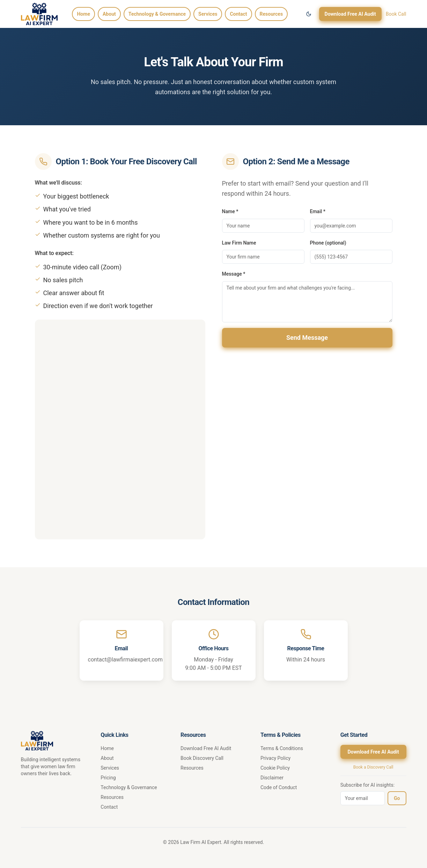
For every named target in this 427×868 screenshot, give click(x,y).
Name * (230, 211)
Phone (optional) (328, 243)
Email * (318, 211)
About (109, 14)
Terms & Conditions (282, 748)
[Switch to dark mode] (309, 14)
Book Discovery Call (202, 758)
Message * (234, 274)
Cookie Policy (275, 768)
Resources (271, 14)
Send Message (307, 338)
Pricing (108, 778)
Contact (238, 14)
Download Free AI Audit (350, 14)
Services (208, 14)
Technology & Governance (157, 14)
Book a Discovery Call (373, 767)
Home (83, 14)
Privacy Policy (275, 758)
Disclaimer (272, 778)
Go (397, 798)
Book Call (396, 14)
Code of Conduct (279, 787)
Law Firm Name (239, 243)
